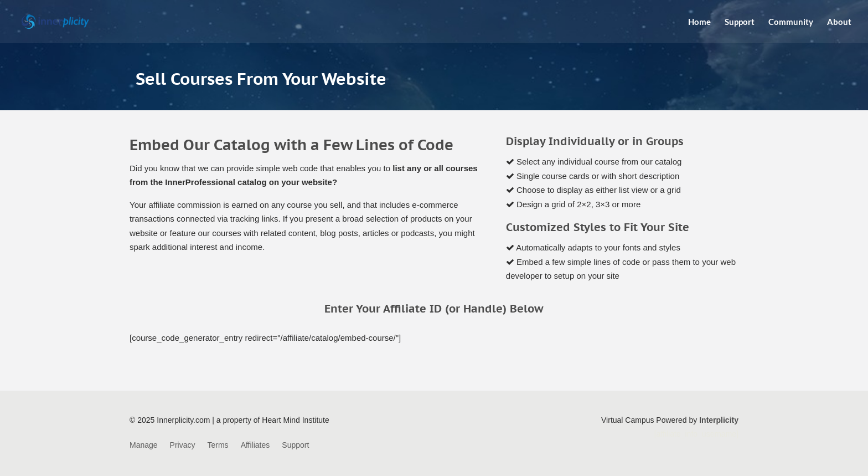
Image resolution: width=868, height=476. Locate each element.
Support (740, 22)
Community (791, 22)
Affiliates (255, 445)
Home (699, 22)
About (839, 22)
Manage (144, 445)
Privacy (183, 445)
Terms (218, 445)
